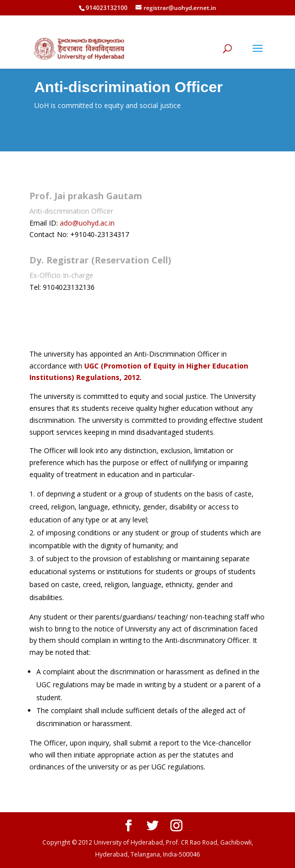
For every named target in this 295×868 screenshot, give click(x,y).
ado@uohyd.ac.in (87, 223)
